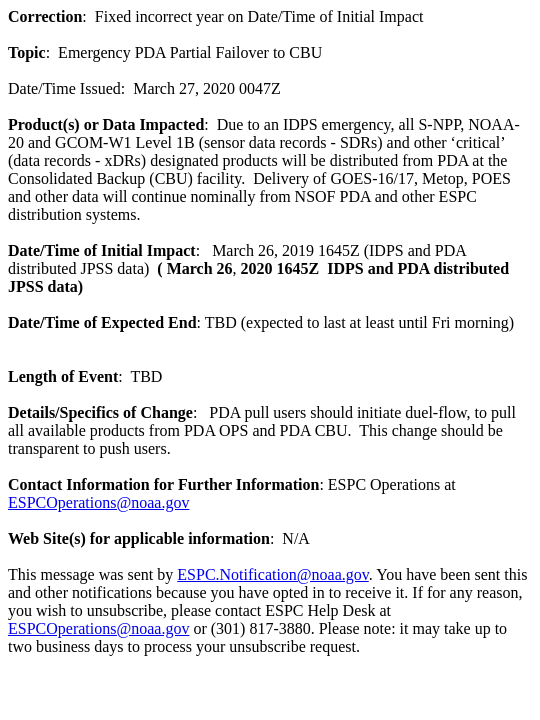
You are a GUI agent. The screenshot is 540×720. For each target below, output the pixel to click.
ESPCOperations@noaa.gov (98, 502)
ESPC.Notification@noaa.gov (272, 574)
